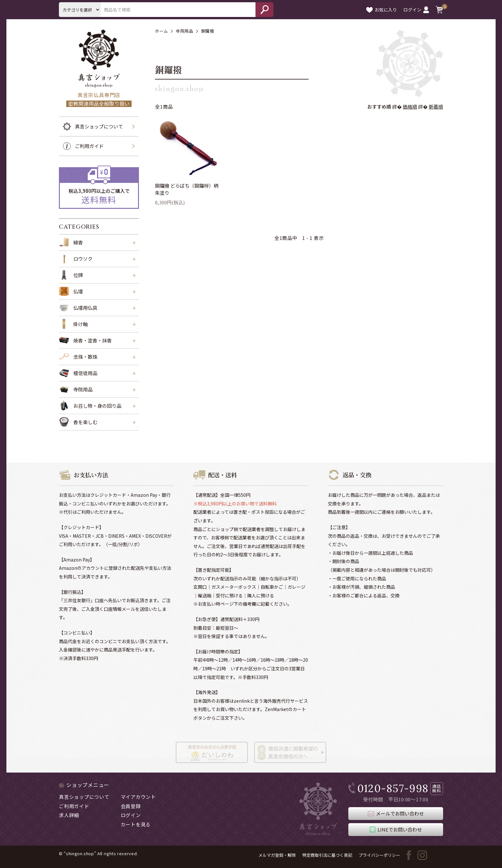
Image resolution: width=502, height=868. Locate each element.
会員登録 (131, 806)
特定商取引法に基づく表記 (327, 855)
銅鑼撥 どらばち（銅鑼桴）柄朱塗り (187, 189)
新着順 (436, 106)
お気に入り (382, 10)
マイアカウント (138, 797)
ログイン (416, 10)
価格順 (410, 106)
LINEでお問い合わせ (396, 830)
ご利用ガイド (81, 146)
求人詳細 (69, 815)
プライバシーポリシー (379, 855)
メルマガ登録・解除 (277, 855)
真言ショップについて (91, 127)
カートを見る (136, 824)
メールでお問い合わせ (396, 814)
